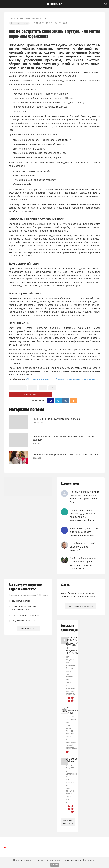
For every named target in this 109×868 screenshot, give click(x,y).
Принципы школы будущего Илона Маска (57, 419)
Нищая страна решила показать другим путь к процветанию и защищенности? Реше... (83, 515)
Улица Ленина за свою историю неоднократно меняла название (78, 595)
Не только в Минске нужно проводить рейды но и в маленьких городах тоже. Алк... (84, 497)
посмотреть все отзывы (68, 822)
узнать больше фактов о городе (81, 606)
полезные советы (18, 388)
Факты (66, 585)
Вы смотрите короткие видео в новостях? (25, 587)
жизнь (33, 388)
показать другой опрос (28, 628)
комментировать (31, 394)
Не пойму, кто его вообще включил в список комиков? (84, 547)
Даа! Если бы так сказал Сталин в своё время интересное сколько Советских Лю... (83, 563)
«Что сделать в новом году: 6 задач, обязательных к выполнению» (62, 379)
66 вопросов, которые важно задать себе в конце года (65, 454)
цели (43, 388)
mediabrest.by (55, 4)
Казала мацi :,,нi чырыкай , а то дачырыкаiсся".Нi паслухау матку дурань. (85, 532)
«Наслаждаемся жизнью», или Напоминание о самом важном (64, 438)
